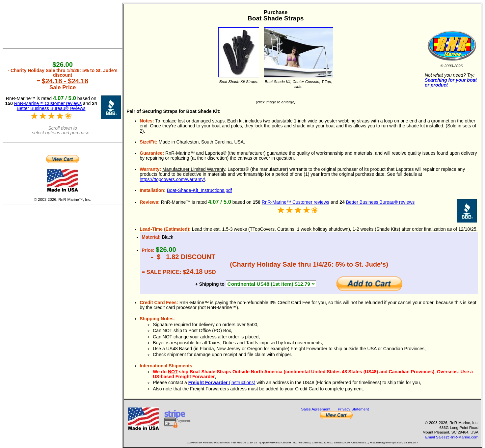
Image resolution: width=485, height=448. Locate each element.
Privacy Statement (353, 409)
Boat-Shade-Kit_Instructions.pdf (200, 190)
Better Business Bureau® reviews (380, 202)
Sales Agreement (316, 409)
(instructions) (222, 382)
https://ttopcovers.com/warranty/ (172, 179)
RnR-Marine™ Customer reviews (296, 202)
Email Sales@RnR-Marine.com (452, 437)
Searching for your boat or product (451, 82)
